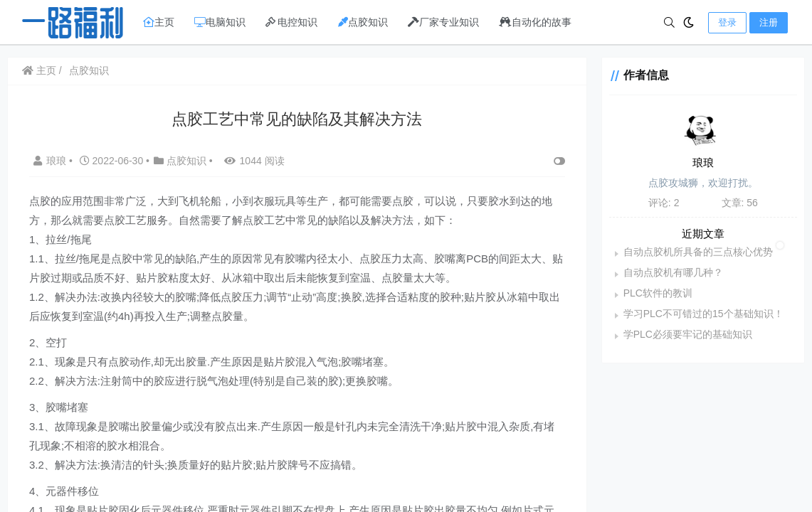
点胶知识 (363, 22)
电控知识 (292, 22)
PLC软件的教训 (658, 293)
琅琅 (51, 161)
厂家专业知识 (443, 22)
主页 (159, 22)
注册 (769, 22)
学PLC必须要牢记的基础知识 (688, 334)
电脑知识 (220, 22)
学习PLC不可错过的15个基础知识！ (703, 314)
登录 (727, 22)
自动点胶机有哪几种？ (673, 272)
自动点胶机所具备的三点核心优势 (698, 252)
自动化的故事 (535, 22)
